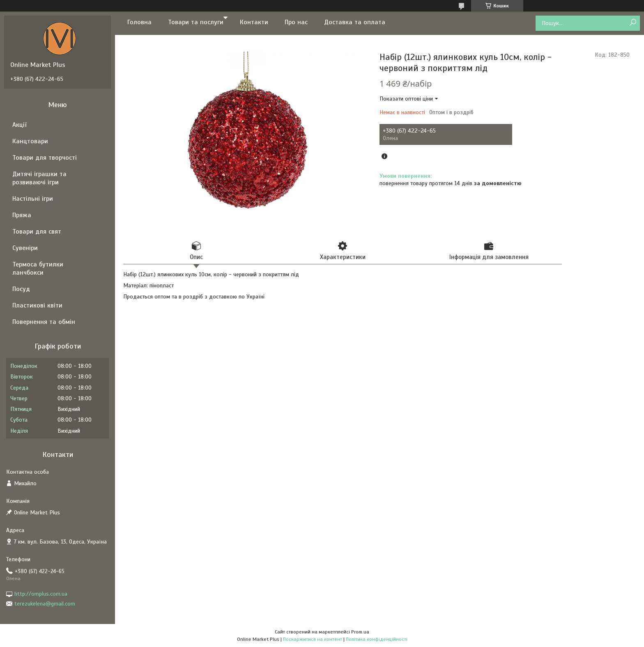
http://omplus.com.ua (41, 594)
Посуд (21, 289)
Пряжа (22, 215)
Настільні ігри (33, 199)
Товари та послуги (196, 22)
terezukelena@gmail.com (45, 604)
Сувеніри (25, 248)
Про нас (296, 22)
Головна (139, 22)
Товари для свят (37, 232)
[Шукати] (633, 23)
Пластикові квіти (37, 305)
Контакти (254, 22)
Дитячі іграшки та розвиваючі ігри (39, 178)
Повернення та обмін (44, 322)
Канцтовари (30, 141)
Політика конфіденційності (377, 639)
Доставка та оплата (355, 22)
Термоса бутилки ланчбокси (38, 268)
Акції (20, 125)
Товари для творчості (45, 158)
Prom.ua (360, 632)
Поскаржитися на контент (313, 639)
